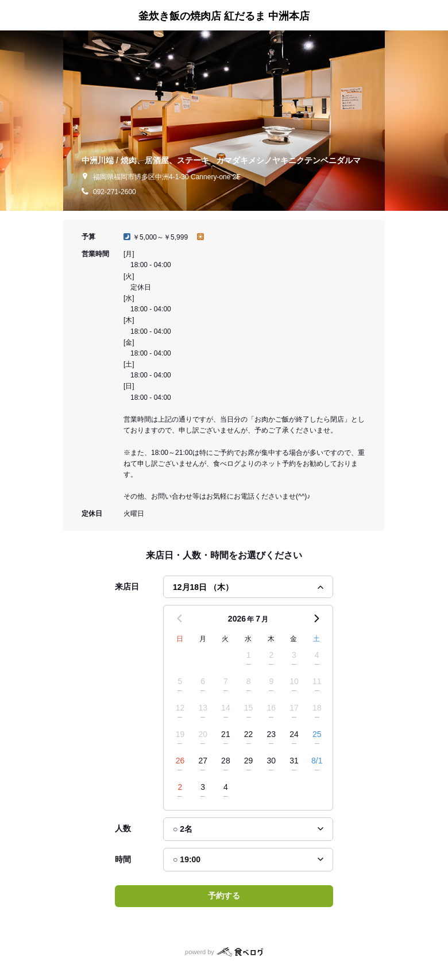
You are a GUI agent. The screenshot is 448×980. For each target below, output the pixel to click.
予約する (224, 896)
